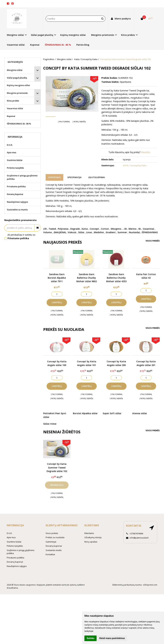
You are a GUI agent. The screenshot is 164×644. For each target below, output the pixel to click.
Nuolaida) (134, 232)
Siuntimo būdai (15, 160)
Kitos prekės (13, 101)
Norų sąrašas (91, 542)
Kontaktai (50, 554)
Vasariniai (148, 229)
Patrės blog (83, 45)
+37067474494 (135, 534)
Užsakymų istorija (93, 537)
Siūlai (81, 232)
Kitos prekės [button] (128, 35)
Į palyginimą (64, 131)
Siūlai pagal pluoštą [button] (42, 35)
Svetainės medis (54, 550)
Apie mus (12, 152)
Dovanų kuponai (15, 194)
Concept (94, 229)
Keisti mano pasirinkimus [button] (112, 638)
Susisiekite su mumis (17, 210)
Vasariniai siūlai (16, 45)
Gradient (111, 232)
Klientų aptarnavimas (62, 525)
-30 (125, 229)
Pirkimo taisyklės (15, 168)
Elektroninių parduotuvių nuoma (127, 585)
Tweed (52, 229)
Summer (122, 232)
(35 (45, 229)
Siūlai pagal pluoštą (17, 78)
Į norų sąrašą (79, 131)
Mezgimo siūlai (15, 70)
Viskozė (72, 232)
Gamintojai (51, 542)
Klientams (92, 525)
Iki (140, 229)
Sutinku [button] (90, 638)
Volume (47, 232)
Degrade (75, 229)
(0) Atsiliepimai (97, 177)
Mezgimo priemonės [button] (103, 35)
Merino (133, 229)
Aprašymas (54, 177)
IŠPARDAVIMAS (150, 232)
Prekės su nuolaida (55, 537)
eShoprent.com (150, 585)
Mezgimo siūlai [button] (15, 35)
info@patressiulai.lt (137, 538)
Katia (85, 229)
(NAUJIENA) (60, 232)
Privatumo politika (16, 186)
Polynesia (63, 229)
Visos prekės (153, 241)
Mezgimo (116, 229)
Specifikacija (74, 177)
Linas (89, 232)
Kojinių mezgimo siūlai (73, 35)
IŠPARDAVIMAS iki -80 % (58, 45)
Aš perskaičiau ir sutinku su (21, 236)
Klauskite (146, 152)
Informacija (15, 525)
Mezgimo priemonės (17, 93)
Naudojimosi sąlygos (17, 202)
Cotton (105, 229)
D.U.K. (10, 145)
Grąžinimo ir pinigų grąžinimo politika (22, 177)
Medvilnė (99, 232)
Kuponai (35, 45)
